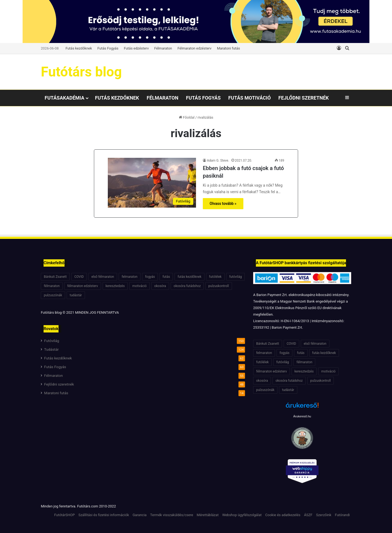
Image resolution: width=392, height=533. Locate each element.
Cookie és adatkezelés (283, 515)
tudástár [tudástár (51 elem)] (76, 295)
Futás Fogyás (108, 48)
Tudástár (51, 349)
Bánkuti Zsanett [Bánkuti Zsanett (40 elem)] (55, 277)
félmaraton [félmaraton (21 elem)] (52, 286)
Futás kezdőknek (79, 48)
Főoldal (187, 117)
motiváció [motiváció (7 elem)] (140, 286)
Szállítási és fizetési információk (104, 515)
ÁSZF (308, 515)
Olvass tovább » (223, 204)
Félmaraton (163, 48)
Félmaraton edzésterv (195, 48)
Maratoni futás (228, 48)
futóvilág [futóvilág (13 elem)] (235, 277)
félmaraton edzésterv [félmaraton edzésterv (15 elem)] (83, 286)
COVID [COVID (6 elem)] (79, 277)
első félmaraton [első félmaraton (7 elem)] (103, 277)
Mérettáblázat (208, 515)
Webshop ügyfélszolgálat (242, 515)
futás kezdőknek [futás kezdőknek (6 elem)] (189, 277)
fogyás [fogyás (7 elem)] (150, 277)
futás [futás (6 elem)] (166, 277)
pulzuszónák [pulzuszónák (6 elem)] (53, 295)
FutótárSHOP (65, 515)
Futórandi (342, 515)
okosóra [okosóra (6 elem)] (160, 286)
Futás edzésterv (136, 48)
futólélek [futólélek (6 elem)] (215, 277)
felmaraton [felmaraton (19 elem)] (130, 277)
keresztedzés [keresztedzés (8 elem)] (115, 286)
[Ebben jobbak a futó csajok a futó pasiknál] (152, 183)
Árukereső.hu (302, 416)
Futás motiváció (249, 98)
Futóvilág (52, 341)
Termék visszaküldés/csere (172, 515)
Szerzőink (324, 515)
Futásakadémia (65, 98)
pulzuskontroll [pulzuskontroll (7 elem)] (218, 286)
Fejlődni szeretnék (304, 98)
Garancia (140, 515)
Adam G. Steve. (218, 161)
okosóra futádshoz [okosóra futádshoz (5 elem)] (187, 286)
